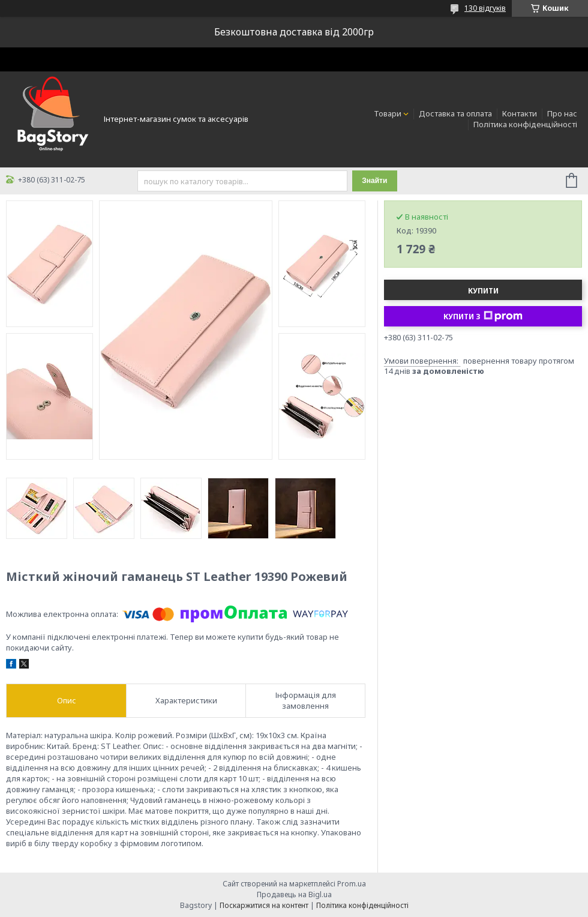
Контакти (520, 113)
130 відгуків (485, 8)
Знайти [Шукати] (374, 181)
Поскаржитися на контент (264, 905)
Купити (483, 291)
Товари (388, 113)
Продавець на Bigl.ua (294, 894)
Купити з (483, 316)
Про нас (562, 113)
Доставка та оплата (455, 113)
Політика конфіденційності (525, 124)
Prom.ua (352, 884)
